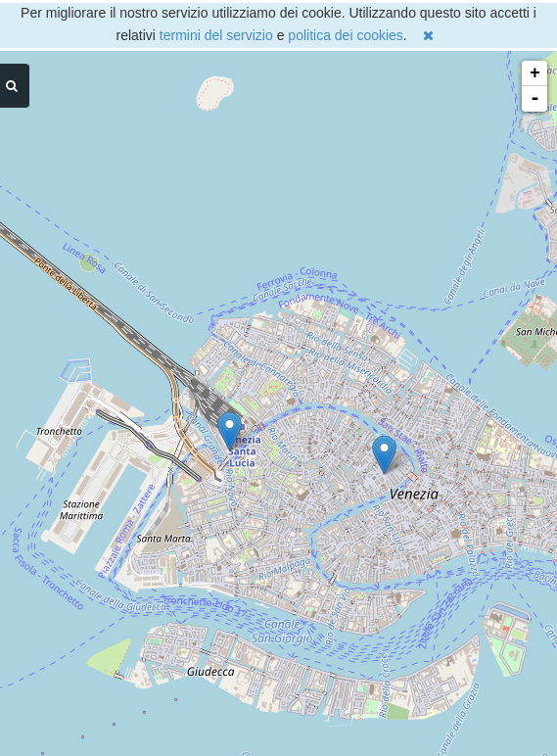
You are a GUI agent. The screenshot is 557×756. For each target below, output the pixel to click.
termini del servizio (216, 35)
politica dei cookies (346, 35)
